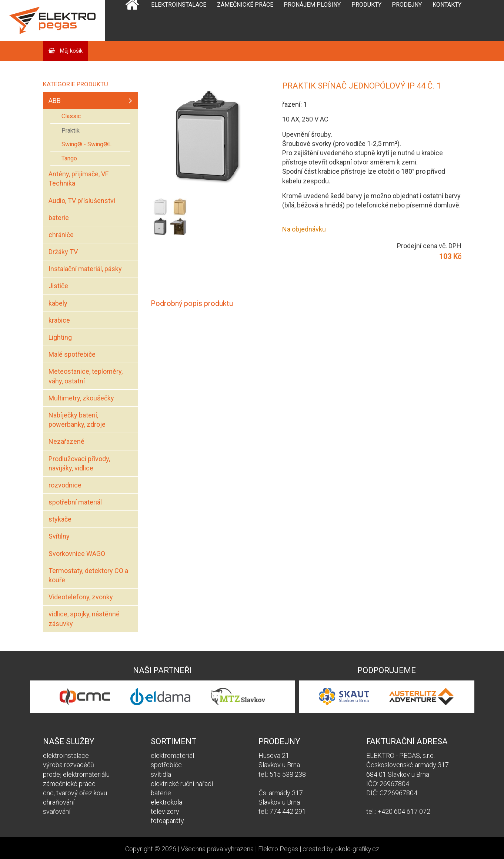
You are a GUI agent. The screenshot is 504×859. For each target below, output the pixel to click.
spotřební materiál (75, 502)
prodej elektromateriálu (76, 774)
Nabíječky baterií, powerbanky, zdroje (77, 420)
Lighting (60, 337)
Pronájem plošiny (312, 5)
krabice (59, 320)
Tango (69, 158)
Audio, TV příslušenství (82, 201)
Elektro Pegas (278, 849)
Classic (71, 116)
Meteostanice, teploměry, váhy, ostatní (86, 376)
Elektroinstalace (179, 5)
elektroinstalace (66, 755)
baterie (59, 218)
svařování (57, 811)
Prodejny (407, 5)
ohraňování (59, 802)
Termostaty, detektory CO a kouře (88, 575)
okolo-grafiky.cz (357, 849)
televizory (165, 811)
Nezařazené (66, 441)
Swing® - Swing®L (86, 144)
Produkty (366, 5)
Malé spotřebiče (72, 354)
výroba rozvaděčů (69, 765)
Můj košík (71, 51)
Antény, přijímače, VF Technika (79, 179)
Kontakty (447, 5)
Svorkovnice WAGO (77, 554)
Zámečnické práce (245, 5)
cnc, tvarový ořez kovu (75, 793)
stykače (60, 519)
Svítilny (59, 536)
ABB (55, 101)
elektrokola (166, 802)
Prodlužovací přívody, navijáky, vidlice (79, 463)
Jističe (58, 286)
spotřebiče (166, 765)
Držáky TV (63, 252)
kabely (58, 303)
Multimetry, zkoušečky (81, 398)
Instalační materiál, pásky (85, 269)
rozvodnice (65, 485)
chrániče (61, 235)
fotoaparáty (167, 821)
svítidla (161, 774)
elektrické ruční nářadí (182, 784)
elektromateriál (172, 755)
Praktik (71, 131)
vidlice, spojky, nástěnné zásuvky (84, 619)
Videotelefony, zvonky (81, 597)
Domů (132, 20)
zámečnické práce (69, 784)
